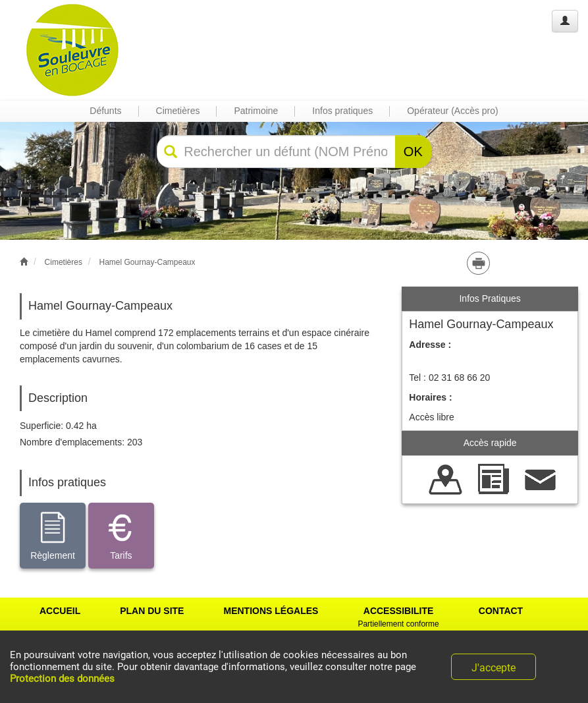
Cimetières (64, 262)
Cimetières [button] (178, 111)
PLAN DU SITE (152, 611)
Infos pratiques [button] (342, 111)
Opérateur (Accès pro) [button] (453, 111)
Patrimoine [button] (256, 111)
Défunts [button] (105, 111)
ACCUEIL (60, 611)
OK (413, 152)
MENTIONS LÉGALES (271, 611)
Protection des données (62, 679)
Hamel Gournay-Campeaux (147, 262)
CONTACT (501, 611)
